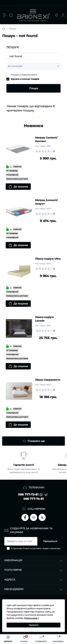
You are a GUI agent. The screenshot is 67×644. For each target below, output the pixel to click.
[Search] (11, 15)
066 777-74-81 (34, 499)
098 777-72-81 (28, 495)
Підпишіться (50, 541)
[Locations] (57, 15)
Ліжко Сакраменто (48, 380)
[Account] (63, 15)
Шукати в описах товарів (25, 79)
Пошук (34, 88)
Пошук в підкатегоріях (24, 75)
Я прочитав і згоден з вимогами (36, 548)
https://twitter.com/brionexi (42, 517)
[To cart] (18, 187)
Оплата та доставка (32, 548)
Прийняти (34, 625)
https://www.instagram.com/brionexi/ (34, 517)
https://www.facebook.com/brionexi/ (25, 517)
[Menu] (5, 15)
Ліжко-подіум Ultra (48, 259)
